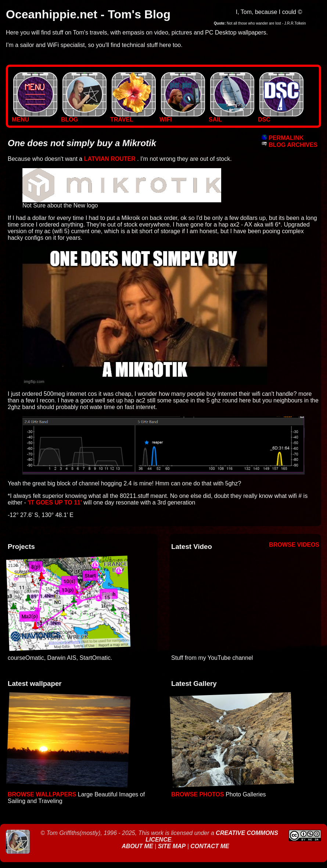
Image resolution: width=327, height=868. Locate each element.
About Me (138, 846)
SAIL (231, 117)
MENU (35, 117)
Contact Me (210, 846)
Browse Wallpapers (42, 794)
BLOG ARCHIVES (290, 145)
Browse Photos (198, 794)
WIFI (182, 117)
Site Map (172, 846)
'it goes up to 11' (55, 502)
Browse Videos (294, 545)
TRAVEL (133, 117)
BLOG (84, 117)
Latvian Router (110, 159)
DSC (281, 117)
